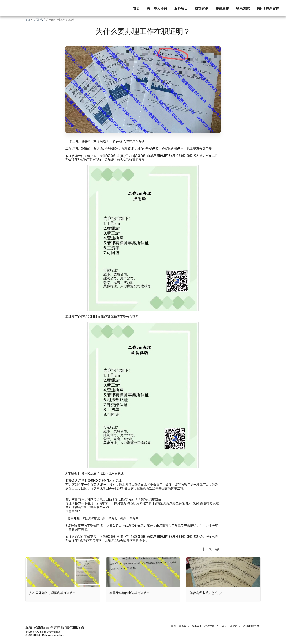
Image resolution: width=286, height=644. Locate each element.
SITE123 (37, 635)
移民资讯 (38, 19)
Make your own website (53, 635)
